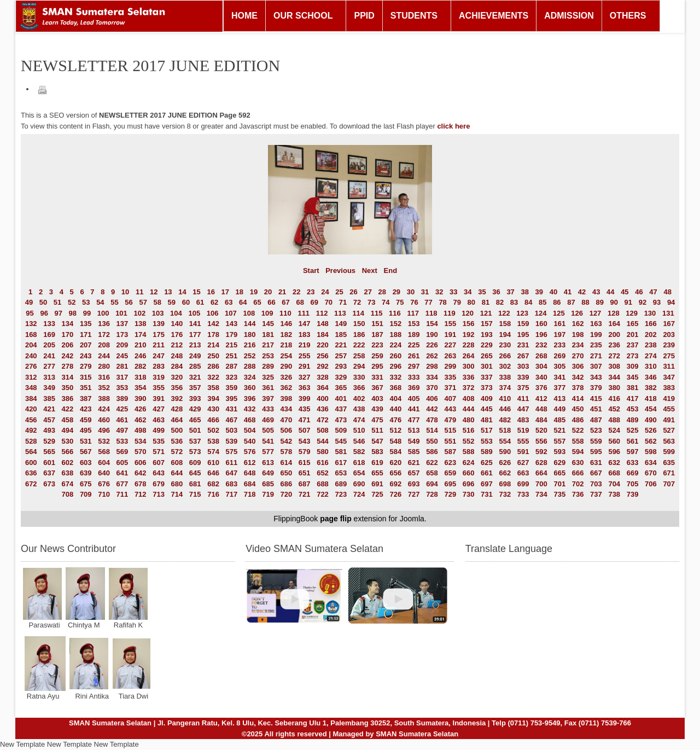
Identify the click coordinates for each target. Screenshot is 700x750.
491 (669, 420)
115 (377, 313)
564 (31, 452)
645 (195, 473)
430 (213, 409)
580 (323, 452)
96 (44, 313)
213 (195, 345)
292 (323, 366)
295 (377, 366)
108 (249, 313)
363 (305, 388)
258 (359, 356)
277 (49, 366)
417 (633, 399)
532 (104, 441)
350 (68, 388)
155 (450, 324)
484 (541, 420)
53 (86, 302)
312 (31, 377)
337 (487, 377)
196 (541, 335)
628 (541, 463)
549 (414, 441)
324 (250, 377)
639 (86, 473)
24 (325, 292)
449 (559, 409)
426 (141, 409)
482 (505, 420)
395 (232, 399)
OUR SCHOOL (303, 16)
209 (122, 345)
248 (177, 356)
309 (633, 366)
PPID (364, 16)
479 (450, 420)
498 (141, 430)
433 (268, 409)
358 (213, 388)
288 (250, 366)
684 (250, 484)
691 (377, 484)
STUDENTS (414, 16)
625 (487, 463)
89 (599, 302)
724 (359, 494)
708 (68, 494)
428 (177, 409)
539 (232, 441)
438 (359, 409)
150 (359, 324)
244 (104, 356)
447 (523, 409)
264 (469, 356)
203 (669, 335)
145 (268, 324)
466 (213, 420)
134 (68, 324)
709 (86, 494)
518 (505, 430)
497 (122, 430)
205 (49, 345)
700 (541, 484)
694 (432, 484)
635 (669, 463)
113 (340, 313)
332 (395, 377)
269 (559, 356)
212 (177, 345)
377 (559, 388)
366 (359, 388)
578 (287, 452)
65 (257, 302)
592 (541, 452)
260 (395, 356)
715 (195, 494)
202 (651, 335)
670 (651, 473)
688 (323, 484)
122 (504, 313)
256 (323, 356)
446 (505, 409)
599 (669, 452)
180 (250, 335)
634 (651, 463)
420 (31, 409)
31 (425, 292)
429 (195, 409)
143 (232, 324)
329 (341, 377)
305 (559, 366)
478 (432, 420)
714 (177, 494)
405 (414, 399)
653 (341, 473)
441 (414, 409)
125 (559, 313)
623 (450, 463)
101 (121, 313)
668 (614, 473)
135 (86, 324)
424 (104, 409)
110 (285, 313)
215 (232, 345)
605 (122, 463)
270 (578, 356)
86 (557, 302)
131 (668, 313)
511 (377, 430)
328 (323, 377)
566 (68, 452)
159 (523, 324)
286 (213, 366)
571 (159, 452)
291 (305, 366)
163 (596, 324)
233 (559, 345)
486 (578, 420)
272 (614, 356)
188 (395, 335)
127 (596, 313)
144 (250, 324)
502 (213, 430)
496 (104, 430)
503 (232, 430)
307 (596, 366)
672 (31, 484)
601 (49, 463)
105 (194, 313)
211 (159, 345)
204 (31, 345)
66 (271, 302)
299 (450, 366)
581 (341, 452)
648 (250, 473)
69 (314, 302)
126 (577, 313)
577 (268, 452)
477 (414, 420)
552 (469, 441)
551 (450, 441)
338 (505, 377)
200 (614, 335)
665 (559, 473)
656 (395, 473)
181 (268, 335)
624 (469, 463)
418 (651, 399)
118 (431, 313)
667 (596, 473)
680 (177, 484)
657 (414, 473)
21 (282, 292)
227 (450, 345)
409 (487, 399)
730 (469, 494)
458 (68, 420)
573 (195, 452)
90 (614, 302)
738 (614, 494)
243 (86, 356)
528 (31, 441)
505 (268, 430)
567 (86, 452)
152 (395, 324)
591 (523, 452)
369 (414, 388)
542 (287, 441)
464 (177, 420)
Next (370, 271)
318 (141, 377)
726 (395, 494)
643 (159, 473)
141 (195, 324)
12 (154, 292)
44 (610, 292)
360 (250, 388)
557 (559, 441)
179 (232, 335)
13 (168, 292)
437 (341, 409)
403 (377, 399)
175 (159, 335)
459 (86, 420)
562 (651, 441)
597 (633, 452)
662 (505, 473)
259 (377, 356)
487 (596, 420)
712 (141, 494)
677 (122, 484)
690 (359, 484)
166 (651, 324)
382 (651, 388)
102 (139, 313)
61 (200, 302)
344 (614, 377)
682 (213, 484)
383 (669, 388)
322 (213, 377)
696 (469, 484)
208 (104, 345)
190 (432, 335)
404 (395, 399)
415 (596, 399)
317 (122, 377)
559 (596, 441)
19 (254, 292)
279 (86, 366)
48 (667, 292)
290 (287, 366)
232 (541, 345)
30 (411, 292)
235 (596, 345)
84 (528, 302)
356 (177, 388)
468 (250, 420)
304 (541, 366)
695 (450, 484)
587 (450, 452)
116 (395, 313)
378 (578, 388)
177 (195, 335)
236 (614, 345)
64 (243, 302)
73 (371, 302)
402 (359, 399)
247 (159, 356)
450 (578, 409)
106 (213, 313)
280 (104, 366)
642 (141, 473)
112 (322, 313)
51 (57, 302)
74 (386, 302)
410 (505, 399)
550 (432, 441)
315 (86, 377)
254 (287, 356)
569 (122, 452)
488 (614, 420)
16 (211, 292)
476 (395, 420)
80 (471, 302)
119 (450, 313)
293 (341, 366)
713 (159, 494)
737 (596, 494)
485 (559, 420)
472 (323, 420)
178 (213, 335)
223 (377, 345)
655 (377, 473)
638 (68, 473)
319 (159, 377)
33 (453, 292)
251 (232, 356)
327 (305, 377)
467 (232, 420)
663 (523, 473)
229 (487, 345)
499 (159, 430)
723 (341, 494)
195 (523, 335)
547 (377, 441)
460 (104, 420)
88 (585, 302)
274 (651, 356)
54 (100, 302)
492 (31, 430)
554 (505, 441)
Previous (340, 271)
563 (669, 441)
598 (651, 452)
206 (68, 345)
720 (287, 494)
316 (104, 377)
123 (522, 313)
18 (240, 292)
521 (559, 430)
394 (213, 399)
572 (177, 452)
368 (395, 388)
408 (469, 399)
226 (432, 345)
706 (651, 484)
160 (541, 324)
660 (469, 473)
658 (432, 473)
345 (633, 377)
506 (287, 430)
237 (633, 345)
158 (505, 324)
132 (31, 324)
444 (469, 409)
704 (614, 484)
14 (182, 292)
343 (596, 377)
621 (414, 463)
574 (213, 452)
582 (359, 452)
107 (231, 313)
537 (195, 441)
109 (267, 313)
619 (377, 463)
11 (139, 292)
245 (122, 356)
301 (487, 366)
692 (395, 484)
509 (341, 430)
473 (341, 420)
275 (669, 356)
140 (177, 324)
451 (596, 409)
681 (195, 484)
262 (432, 356)
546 (359, 441)
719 (268, 494)
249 (195, 356)
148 (323, 324)
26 (353, 292)
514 (432, 430)
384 (31, 399)
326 (287, 377)
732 (505, 494)
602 (68, 463)
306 (578, 366)
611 (232, 463)
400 (323, 399)
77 (428, 302)
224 (395, 345)
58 (157, 302)
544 (323, 441)
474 (359, 420)
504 (250, 430)
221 (341, 345)
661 (487, 473)
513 (414, 430)
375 (523, 388)
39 (539, 292)
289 (268, 366)
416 (614, 399)
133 (49, 324)
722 (323, 494)
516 (469, 430)
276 (31, 366)
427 (159, 409)
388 (104, 399)
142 (213, 324)
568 (104, 452)
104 (176, 313)
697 (487, 484)
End (391, 271)
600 (31, 463)
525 (633, 430)
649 (268, 473)
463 (159, 420)
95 (30, 313)
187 (377, 335)
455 (669, 409)
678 (141, 484)
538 (213, 441)
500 (177, 430)
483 (523, 420)
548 (395, 441)
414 (578, 399)
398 (287, 399)
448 (541, 409)
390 (141, 399)
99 (87, 313)
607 (159, 463)
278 (68, 366)
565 (49, 452)
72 (357, 302)
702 (578, 484)
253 (268, 356)
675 (86, 484)
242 (68, 356)
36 (496, 292)
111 (304, 313)
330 (359, 377)
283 (159, 366)
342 (578, 377)
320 (177, 377)
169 (49, 335)
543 (305, 441)
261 (414, 356)
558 (578, 441)
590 (505, 452)
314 (68, 377)
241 (49, 356)
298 (432, 366)
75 (400, 302)
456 (31, 420)
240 (31, 356)
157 (487, 324)
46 (639, 292)
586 (432, 452)
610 (213, 463)
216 (250, 345)
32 (439, 292)
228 (469, 345)
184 (323, 335)
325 (268, 377)
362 (287, 388)
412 (541, 399)
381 (633, 388)
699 (523, 484)
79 (457, 302)
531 (86, 441)
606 (141, 463)
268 (541, 356)
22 (296, 292)
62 (214, 302)
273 (633, 356)
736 (578, 494)
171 (86, 335)
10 (125, 292)
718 (250, 494)
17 (225, 292)
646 (213, 473)
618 (359, 463)
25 (339, 292)
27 (367, 292)
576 (250, 452)
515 (450, 430)
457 (49, 420)
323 (232, 377)
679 (159, 484)
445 (487, 409)
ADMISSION (569, 16)
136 (104, 324)
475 (377, 420)
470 (287, 420)
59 (172, 302)
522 (578, 430)
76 (414, 302)
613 (268, 463)
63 (229, 302)
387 (86, 399)
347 (669, 377)
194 (505, 335)
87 (571, 302)
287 (232, 366)
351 (86, 388)
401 (341, 399)
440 (395, 409)
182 (287, 335)
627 (523, 463)
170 (68, 335)
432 (250, 409)
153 (414, 324)
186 (359, 335)
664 (541, 473)
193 (487, 335)
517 (487, 430)
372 (469, 388)
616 (323, 463)
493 (49, 430)
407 (450, 399)
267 (523, 356)
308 (614, 366)
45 (625, 292)
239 (669, 345)
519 (523, 430)
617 (341, 463)
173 (122, 335)
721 (305, 494)
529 (49, 441)
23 (311, 292)
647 (232, 473)
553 (487, 441)
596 (614, 452)
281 (122, 366)
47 (653, 292)
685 (268, 484)
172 (104, 335)
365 (341, 388)
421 (49, 409)
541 (268, 441)
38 (524, 292)
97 (59, 313)
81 (486, 302)
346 (651, 377)
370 (432, 388)
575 (232, 452)
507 (305, 430)
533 (122, 441)
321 (195, 377)
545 (341, 441)
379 (596, 388)
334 (432, 377)
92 (643, 302)
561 (633, 441)
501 (195, 430)
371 (450, 388)
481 (487, 420)
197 (559, 335)
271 (596, 356)
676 (104, 484)
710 (104, 494)
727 (414, 494)
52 (72, 302)
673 (49, 484)
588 (469, 452)
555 (523, 441)
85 (542, 302)
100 (103, 313)
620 (395, 463)
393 (195, 399)
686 (287, 484)
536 (177, 441)
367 (377, 388)
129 (632, 313)
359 (232, 388)
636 (31, 473)
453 (633, 409)
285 (195, 366)
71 (343, 302)
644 (177, 473)
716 (213, 494)
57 (143, 302)
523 (596, 430)
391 (159, 399)
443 (450, 409)
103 (158, 313)
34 (468, 292)
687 (305, 484)
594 (578, 452)
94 (671, 302)
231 (523, 345)
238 (651, 345)
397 (268, 399)
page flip (336, 519)
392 (177, 399)
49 (29, 302)
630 (578, 463)
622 (432, 463)
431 (232, 409)
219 (305, 345)
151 (377, 324)
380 (614, 388)
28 (382, 292)
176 (177, 335)
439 (377, 409)
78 (442, 302)
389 (122, 399)
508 (323, 430)
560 (614, 441)
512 (395, 430)
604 (104, 463)
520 (541, 430)
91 (628, 302)
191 (450, 335)
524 (614, 430)
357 (195, 388)
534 (141, 441)
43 (596, 292)
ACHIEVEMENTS (494, 16)
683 (232, 484)
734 (541, 494)
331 (377, 377)
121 (486, 313)
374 (505, 388)
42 (582, 292)
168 (31, 335)
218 (287, 345)
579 (305, 452)
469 (268, 420)
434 (287, 409)
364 (323, 388)
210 (141, 345)
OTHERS (628, 16)
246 (141, 356)
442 (432, 409)
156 (469, 324)
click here (453, 126)
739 (633, 494)
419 (669, 399)
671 (669, 473)
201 (633, 335)
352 (104, 388)
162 (578, 324)
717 (232, 494)
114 (358, 313)
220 (323, 345)
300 (469, 366)
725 (377, 494)
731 (487, 494)
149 (341, 324)
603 (86, 463)
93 (657, 302)
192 (469, 335)
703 (596, 484)
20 (268, 292)
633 (633, 463)
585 (414, 452)
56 (129, 302)
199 (596, 335)
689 (341, 484)
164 (614, 324)
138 (141, 324)
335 (450, 377)
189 (414, 335)
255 (305, 356)
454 (651, 409)
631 (596, 463)
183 (305, 335)
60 (186, 302)
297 (414, 366)
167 (669, 324)
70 (329, 302)
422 (68, 409)
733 (523, 494)
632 (614, 463)
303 (523, 366)
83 (514, 302)
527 (669, 430)
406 (432, 399)
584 (395, 452)
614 (287, 463)
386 (68, 399)
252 (250, 356)
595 (596, 452)
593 (559, 452)
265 (487, 356)
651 (305, 473)
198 (578, 335)
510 (359, 430)
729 (450, 494)
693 (414, 484)
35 (482, 292)
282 (141, 366)
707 (669, 484)
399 (305, 399)
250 (213, 356)
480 (469, 420)
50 (43, 302)
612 (250, 463)
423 (86, 409)
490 (651, 420)
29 (396, 292)
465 (195, 420)
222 (359, 345)
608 (177, 463)
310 (651, 366)
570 (141, 452)
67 (285, 302)
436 (323, 409)
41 (568, 292)
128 (614, 313)
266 (505, 356)
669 (633, 473)
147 (305, 324)
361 (268, 388)
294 (359, 366)
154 (432, 324)
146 (287, 324)
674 (68, 484)
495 (86, 430)
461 (122, 420)
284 (177, 366)
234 (578, 345)
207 (86, 345)
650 (287, 473)
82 (500, 302)
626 (505, 463)
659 (450, 473)
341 (559, 377)
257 (341, 356)
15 (196, 292)
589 (487, 452)
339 (523, 377)
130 (650, 313)
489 (633, 420)
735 (559, 494)
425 (122, 409)
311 (669, 366)
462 (141, 420)
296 (395, 366)
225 (414, 345)
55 (114, 302)
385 (49, 399)
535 (159, 441)
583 (377, 452)
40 (553, 292)
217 (268, 345)
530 (68, 441)
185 (341, 335)
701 (559, 484)
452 (614, 409)
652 (323, 473)
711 (122, 494)
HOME (244, 16)
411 (523, 399)
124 (541, 313)
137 (122, 324)
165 (633, 324)
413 (559, 399)
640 (104, 473)
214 (213, 345)
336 (469, 377)
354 (141, 388)
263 (450, 356)
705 (633, 484)
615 (305, 463)
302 (505, 366)
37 (510, 292)
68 (300, 302)
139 (159, 324)
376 (541, 388)
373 (487, 388)
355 (159, 388)
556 (541, 441)
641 (122, 473)
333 (414, 377)
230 (505, 345)
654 (359, 473)
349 (49, 388)
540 (250, 441)
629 (559, 463)
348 (31, 388)
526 (651, 430)
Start (311, 271)
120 (468, 313)
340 (541, 377)
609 (195, 463)
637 (49, 473)
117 (413, 313)
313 (49, 377)
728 (432, 494)
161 (559, 324)
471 (305, 420)
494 (68, 430)
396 (250, 399)
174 (141, 335)
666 (578, 473)
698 (505, 484)
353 (122, 388)
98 (73, 313)
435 (305, 409)
